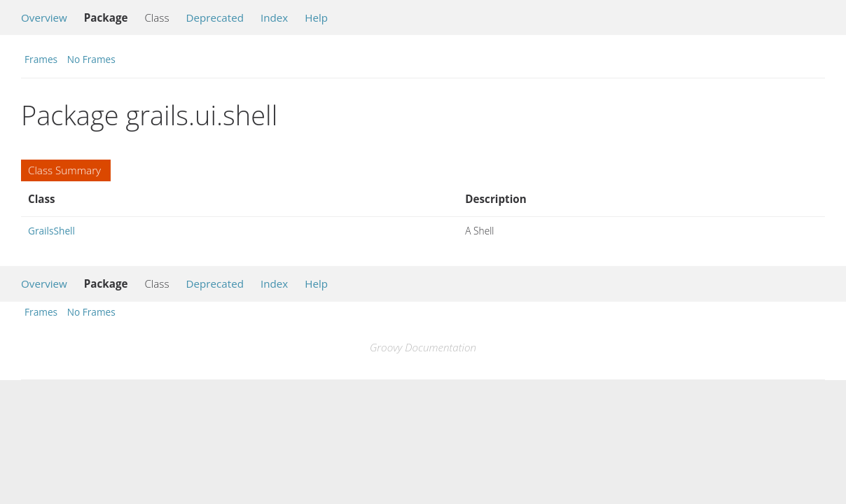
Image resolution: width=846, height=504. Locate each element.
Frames (41, 59)
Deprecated (215, 17)
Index (274, 17)
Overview (44, 17)
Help (316, 17)
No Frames (91, 59)
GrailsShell (51, 231)
